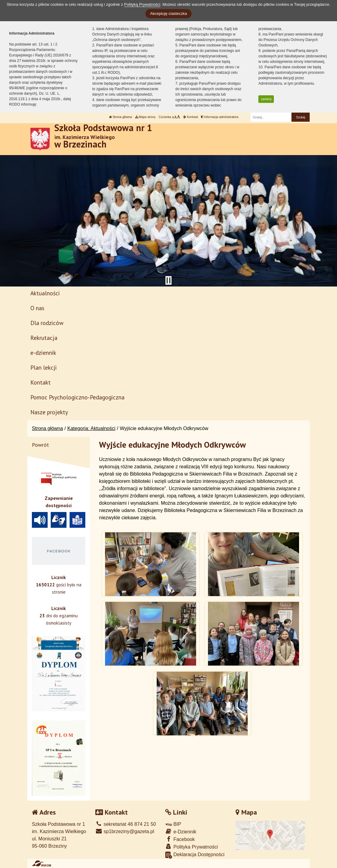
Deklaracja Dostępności (195, 855)
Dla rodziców (47, 323)
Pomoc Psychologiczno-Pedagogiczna (77, 397)
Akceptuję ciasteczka (168, 14)
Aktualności (45, 293)
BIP (173, 824)
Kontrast (191, 117)
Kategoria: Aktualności (91, 428)
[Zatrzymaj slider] (168, 280)
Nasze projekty (49, 412)
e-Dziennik (181, 831)
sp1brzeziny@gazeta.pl (125, 831)
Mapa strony (145, 117)
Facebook (180, 839)
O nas (37, 308)
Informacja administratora (220, 117)
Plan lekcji (44, 367)
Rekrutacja (44, 338)
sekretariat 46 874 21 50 (126, 824)
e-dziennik (43, 353)
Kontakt (41, 382)
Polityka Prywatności (192, 847)
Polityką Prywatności (142, 4)
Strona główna (121, 117)
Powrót (40, 445)
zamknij (266, 99)
